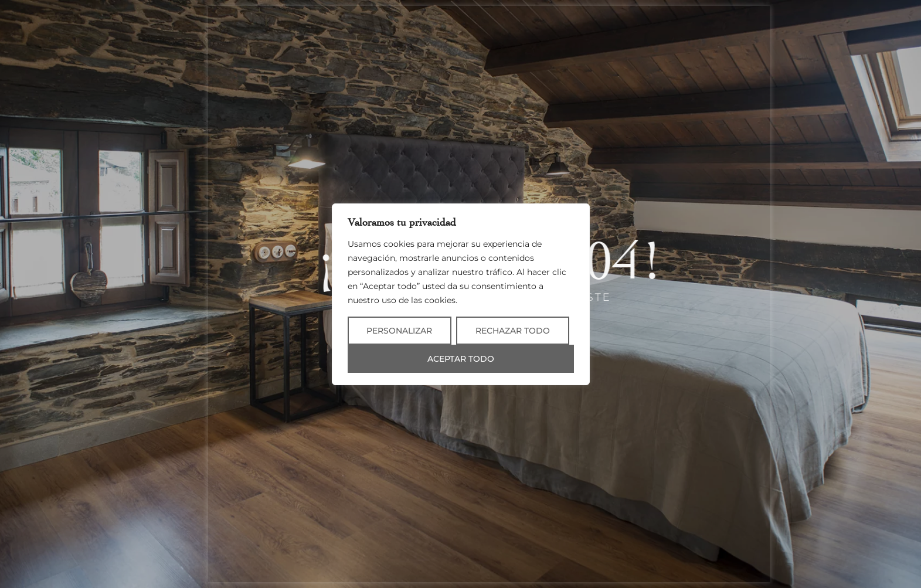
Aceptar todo (461, 359)
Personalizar (399, 331)
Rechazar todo (513, 331)
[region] (461, 294)
